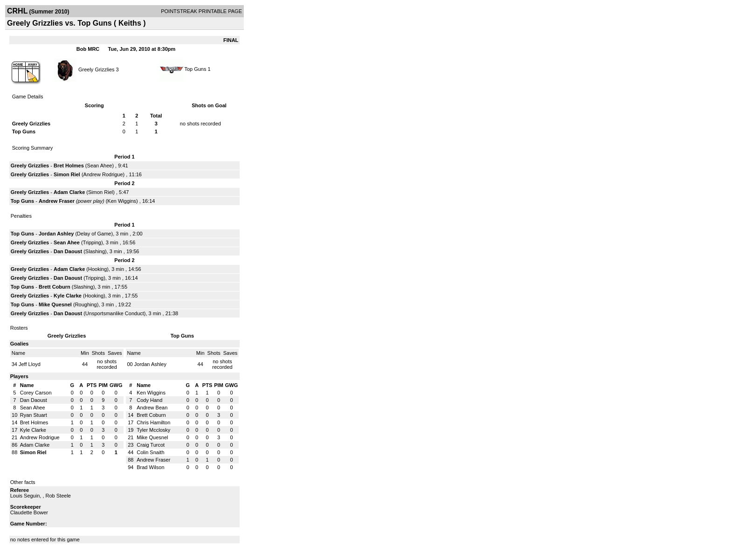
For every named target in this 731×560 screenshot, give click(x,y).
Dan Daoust (68, 251)
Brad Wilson (150, 467)
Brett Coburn (55, 287)
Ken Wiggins (122, 201)
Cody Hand (149, 400)
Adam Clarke (69, 192)
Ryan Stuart (34, 415)
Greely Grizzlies (97, 69)
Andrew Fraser (57, 201)
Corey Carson (36, 393)
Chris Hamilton (153, 422)
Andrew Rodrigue (103, 174)
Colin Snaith (150, 452)
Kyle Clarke (68, 296)
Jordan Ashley (56, 234)
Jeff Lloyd (30, 364)
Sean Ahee (100, 166)
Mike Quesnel (55, 304)
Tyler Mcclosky (153, 430)
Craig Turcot (151, 445)
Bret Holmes (69, 166)
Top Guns (195, 69)
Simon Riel (67, 174)
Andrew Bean (152, 408)
